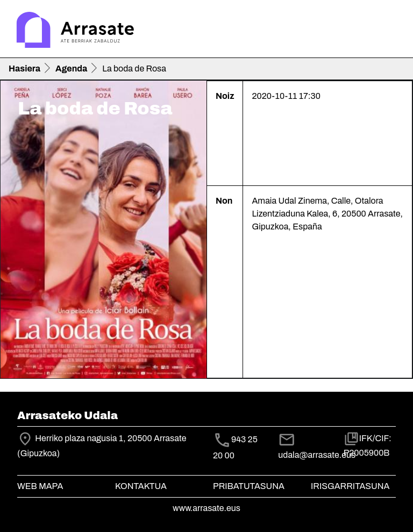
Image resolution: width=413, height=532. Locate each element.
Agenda (71, 69)
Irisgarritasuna (350, 486)
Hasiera (24, 69)
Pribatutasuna (249, 486)
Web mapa (40, 486)
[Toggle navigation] (389, 31)
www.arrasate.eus (206, 508)
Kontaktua (141, 486)
